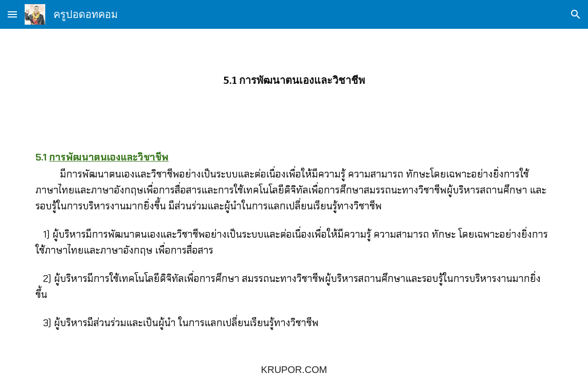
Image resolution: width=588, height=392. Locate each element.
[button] (12, 14)
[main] (294, 81)
